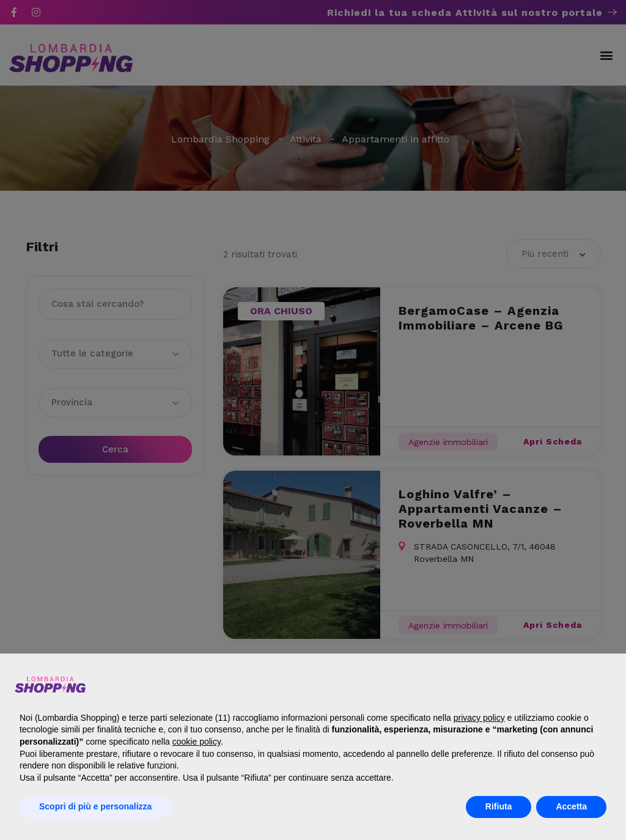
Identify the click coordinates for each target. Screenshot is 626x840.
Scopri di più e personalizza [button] (95, 806)
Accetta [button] (571, 806)
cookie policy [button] (197, 742)
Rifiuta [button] (499, 806)
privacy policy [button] (479, 718)
